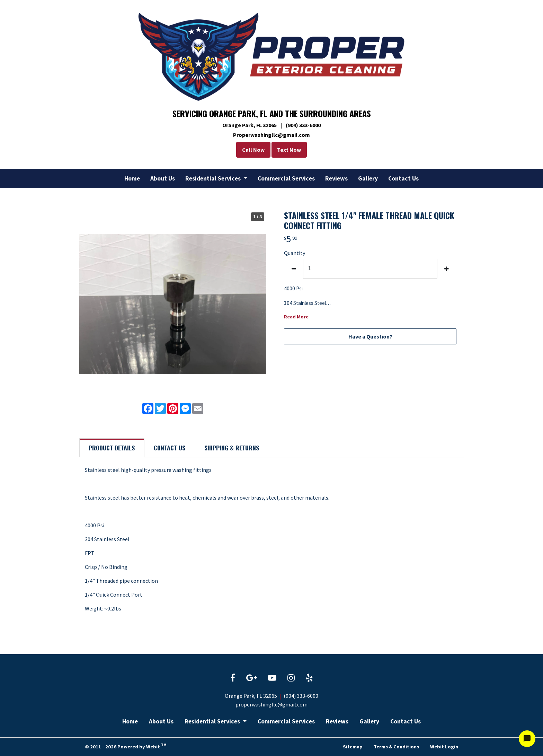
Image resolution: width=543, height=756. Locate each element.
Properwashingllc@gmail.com (271, 135)
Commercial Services (286, 178)
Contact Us (403, 178)
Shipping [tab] (232, 448)
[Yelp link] (309, 678)
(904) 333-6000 (301, 696)
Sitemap (353, 746)
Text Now (291, 150)
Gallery (368, 178)
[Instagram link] (291, 678)
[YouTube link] (272, 678)
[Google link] (252, 678)
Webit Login (444, 746)
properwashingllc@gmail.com (271, 704)
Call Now (252, 150)
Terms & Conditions (396, 746)
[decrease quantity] (294, 269)
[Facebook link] (233, 678)
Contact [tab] (170, 448)
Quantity (295, 253)
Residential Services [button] (214, 178)
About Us (163, 178)
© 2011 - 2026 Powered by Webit (126, 746)
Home (132, 178)
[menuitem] (132, 178)
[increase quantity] (447, 269)
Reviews (336, 178)
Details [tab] (112, 448)
